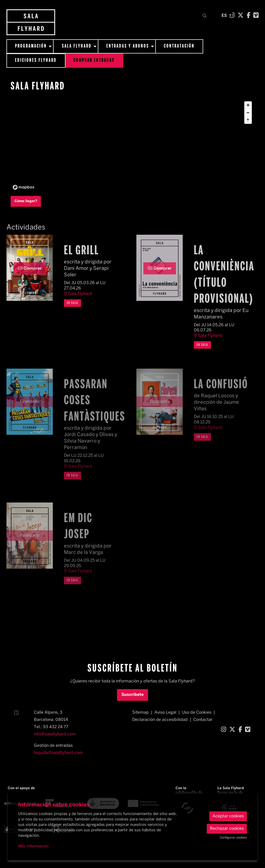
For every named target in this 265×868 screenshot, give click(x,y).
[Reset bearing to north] (248, 120)
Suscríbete (132, 695)
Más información (33, 846)
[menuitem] (241, 16)
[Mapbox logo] (24, 187)
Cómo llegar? (26, 201)
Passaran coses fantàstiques (92, 401)
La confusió (221, 385)
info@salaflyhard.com (55, 734)
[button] (206, 16)
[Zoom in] (248, 105)
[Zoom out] (248, 113)
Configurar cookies (233, 838)
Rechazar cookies (227, 829)
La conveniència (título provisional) (222, 275)
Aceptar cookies (228, 816)
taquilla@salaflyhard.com (58, 753)
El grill (81, 251)
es (224, 15)
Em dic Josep (78, 527)
